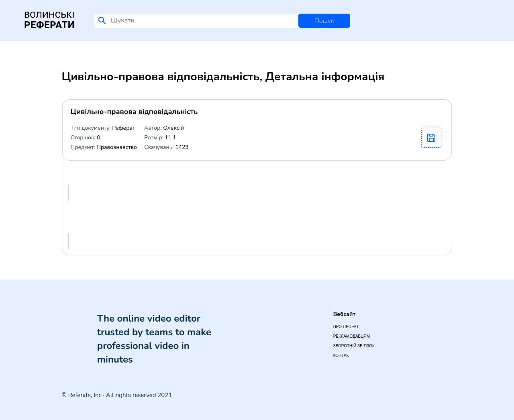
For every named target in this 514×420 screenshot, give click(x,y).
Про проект (346, 327)
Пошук (324, 21)
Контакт (342, 356)
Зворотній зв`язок (354, 346)
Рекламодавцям (352, 336)
